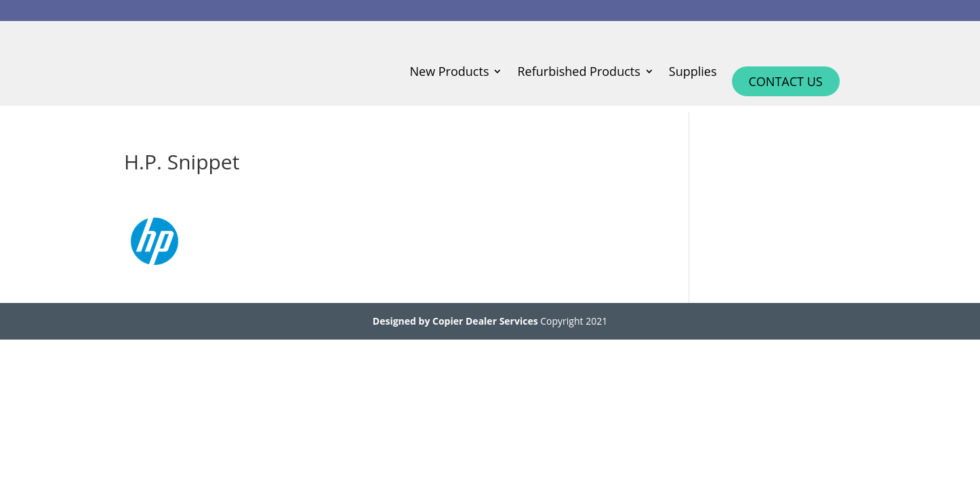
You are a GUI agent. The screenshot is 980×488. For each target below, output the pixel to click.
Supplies (693, 73)
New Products (450, 73)
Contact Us (786, 81)
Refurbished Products (578, 73)
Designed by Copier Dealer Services (455, 321)
